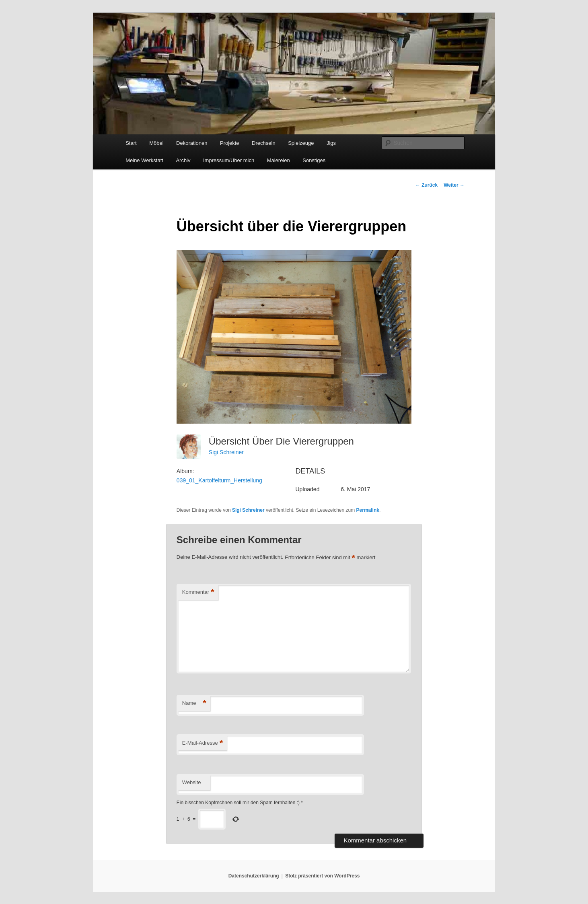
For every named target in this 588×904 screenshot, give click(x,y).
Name (194, 703)
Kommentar (198, 592)
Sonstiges (314, 160)
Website (192, 782)
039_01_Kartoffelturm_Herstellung (219, 480)
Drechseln (264, 143)
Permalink (368, 510)
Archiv (183, 160)
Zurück (427, 185)
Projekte (230, 143)
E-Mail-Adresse (203, 743)
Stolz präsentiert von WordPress (322, 876)
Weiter (454, 185)
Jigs (331, 143)
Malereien (279, 160)
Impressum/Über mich (229, 160)
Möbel (156, 143)
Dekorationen (192, 143)
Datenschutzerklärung (254, 876)
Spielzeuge (301, 143)
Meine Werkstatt (144, 160)
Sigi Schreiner (226, 452)
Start (131, 143)
